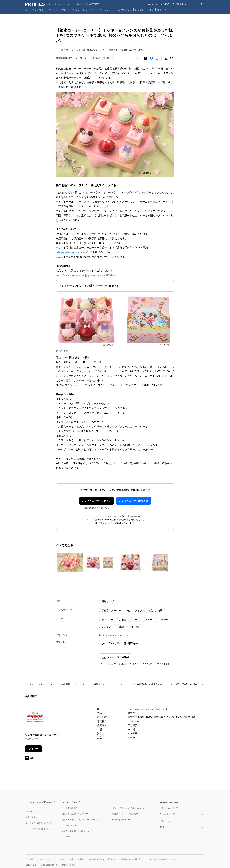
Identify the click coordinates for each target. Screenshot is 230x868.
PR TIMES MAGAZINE (71, 825)
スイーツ (150, 620)
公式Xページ (165, 821)
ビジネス (139, 10)
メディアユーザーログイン (96, 501)
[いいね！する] (137, 58)
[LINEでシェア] (157, 58)
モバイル (53, 10)
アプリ (64, 10)
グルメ (150, 10)
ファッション (106, 10)
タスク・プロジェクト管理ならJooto (128, 808)
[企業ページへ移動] (35, 718)
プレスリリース (45, 684)
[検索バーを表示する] (203, 4)
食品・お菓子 (155, 611)
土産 (122, 627)
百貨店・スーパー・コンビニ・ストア (122, 611)
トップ (30, 684)
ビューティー (90, 10)
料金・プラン (31, 817)
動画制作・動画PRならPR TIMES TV (77, 814)
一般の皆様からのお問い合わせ (162, 859)
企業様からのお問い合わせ (133, 859)
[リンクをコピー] (172, 58)
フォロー (34, 749)
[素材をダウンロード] (166, 58)
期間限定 (135, 627)
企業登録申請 (179, 4)
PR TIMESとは (32, 811)
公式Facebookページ (169, 808)
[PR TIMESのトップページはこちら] (62, 4)
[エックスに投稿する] (146, 58)
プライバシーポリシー (47, 859)
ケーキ (136, 620)
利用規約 (81, 859)
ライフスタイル (124, 10)
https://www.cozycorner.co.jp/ (114, 635)
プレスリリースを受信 (158, 4)
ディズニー (108, 620)
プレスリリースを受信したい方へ (40, 823)
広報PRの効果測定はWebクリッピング (78, 831)
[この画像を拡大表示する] (70, 562)
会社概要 (29, 859)
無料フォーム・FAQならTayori (125, 814)
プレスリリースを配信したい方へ (40, 829)
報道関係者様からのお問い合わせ (103, 859)
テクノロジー (39, 10)
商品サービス (109, 601)
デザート (165, 620)
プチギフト (108, 627)
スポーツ (161, 10)
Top (27, 10)
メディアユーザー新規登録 (134, 501)
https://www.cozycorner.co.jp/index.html (147, 709)
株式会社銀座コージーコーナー (72, 684)
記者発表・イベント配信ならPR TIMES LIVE (81, 820)
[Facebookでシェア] (151, 58)
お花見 (123, 620)
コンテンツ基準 (67, 859)
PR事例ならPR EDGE (121, 820)
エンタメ (75, 10)
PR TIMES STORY (69, 808)
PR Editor (66, 837)
